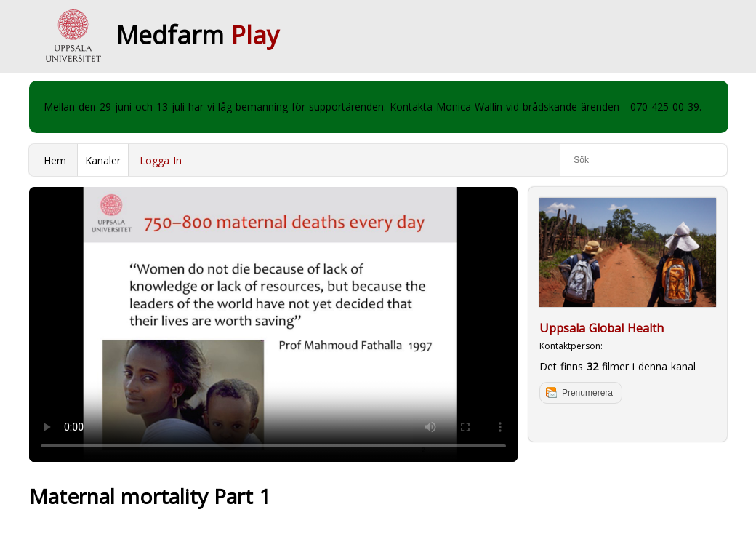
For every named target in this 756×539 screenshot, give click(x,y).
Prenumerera (587, 393)
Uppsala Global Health (602, 328)
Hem (55, 160)
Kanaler (103, 160)
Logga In (161, 160)
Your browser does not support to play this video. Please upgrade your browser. (273, 324)
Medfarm (198, 35)
